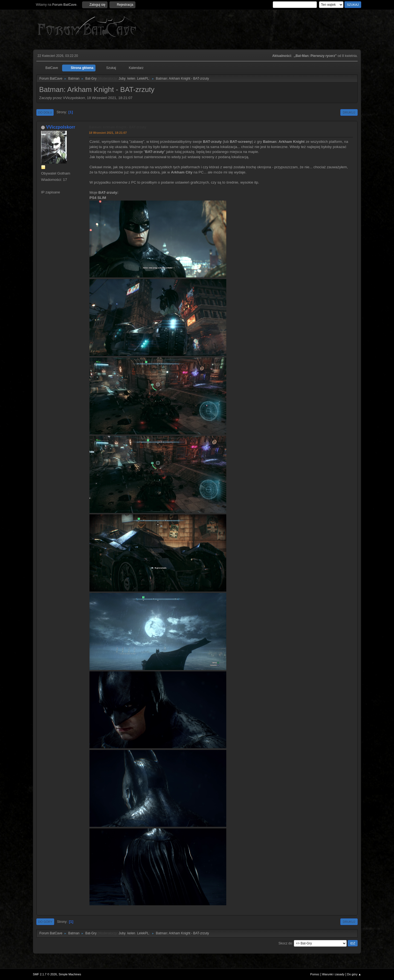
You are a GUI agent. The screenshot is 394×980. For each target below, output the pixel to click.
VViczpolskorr (60, 127)
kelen (131, 79)
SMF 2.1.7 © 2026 (45, 974)
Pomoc (315, 974)
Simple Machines (70, 974)
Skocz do (285, 943)
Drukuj (349, 112)
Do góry (45, 922)
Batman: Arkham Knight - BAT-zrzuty (118, 127)
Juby (122, 79)
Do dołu (45, 112)
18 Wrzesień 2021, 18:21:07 (108, 133)
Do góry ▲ (354, 974)
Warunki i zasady (333, 974)
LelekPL (143, 79)
